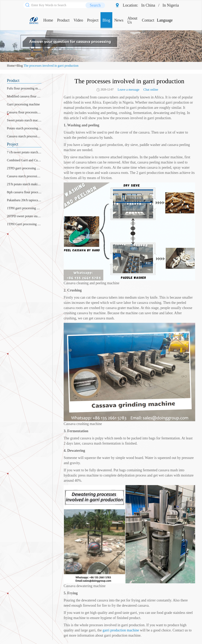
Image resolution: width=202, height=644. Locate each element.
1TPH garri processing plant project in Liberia (37, 208)
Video (78, 20)
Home (48, 20)
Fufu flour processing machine (27, 88)
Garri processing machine (23, 104)
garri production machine (121, 630)
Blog (106, 20)
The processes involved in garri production (51, 66)
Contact (148, 20)
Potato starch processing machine (28, 128)
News (119, 20)
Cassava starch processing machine (30, 136)
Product (63, 20)
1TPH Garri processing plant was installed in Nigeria (41, 224)
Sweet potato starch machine (25, 120)
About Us (132, 20)
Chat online (151, 90)
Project (93, 20)
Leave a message (129, 90)
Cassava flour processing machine (29, 112)
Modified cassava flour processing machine (35, 96)
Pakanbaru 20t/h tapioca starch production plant (38, 200)
